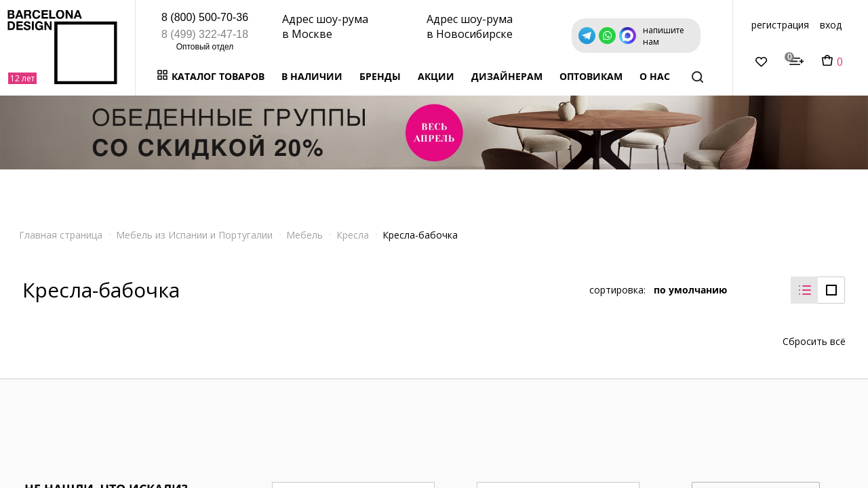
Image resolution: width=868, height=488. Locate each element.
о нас (655, 76)
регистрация (780, 25)
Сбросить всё (814, 334)
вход (831, 25)
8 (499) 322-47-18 (205, 34)
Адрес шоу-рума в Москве (325, 26)
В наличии (312, 76)
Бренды (380, 76)
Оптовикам (591, 76)
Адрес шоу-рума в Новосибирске (470, 26)
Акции (436, 76)
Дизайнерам (507, 76)
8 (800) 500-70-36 (205, 17)
